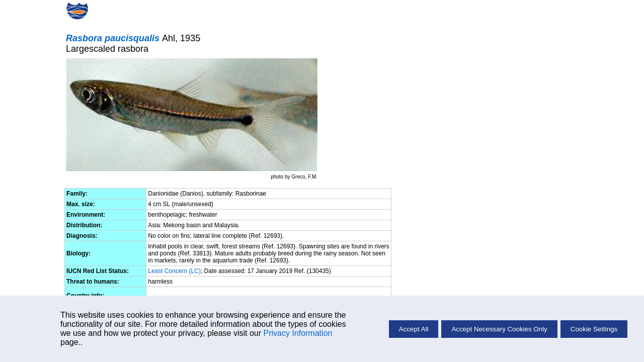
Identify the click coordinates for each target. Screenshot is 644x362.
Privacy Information (298, 333)
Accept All (414, 329)
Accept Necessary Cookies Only (499, 329)
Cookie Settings (594, 329)
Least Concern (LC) (174, 271)
